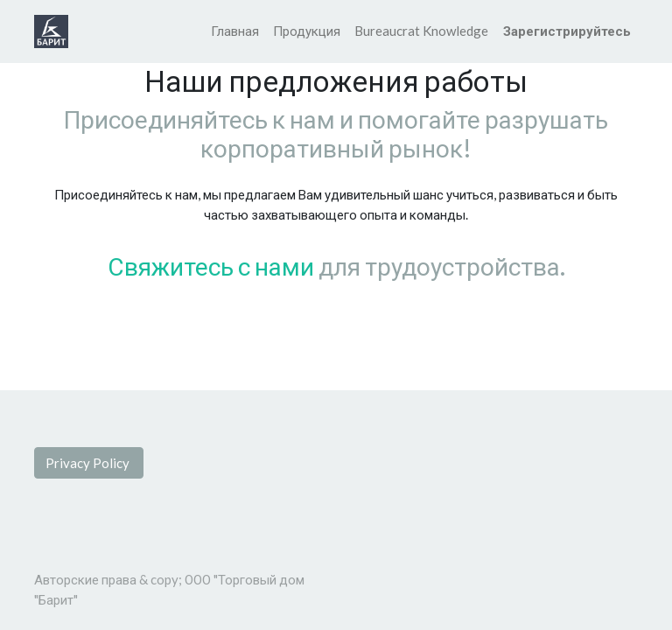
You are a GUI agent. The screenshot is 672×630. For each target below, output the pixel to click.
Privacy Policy (89, 463)
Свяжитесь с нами (211, 266)
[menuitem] (235, 31)
